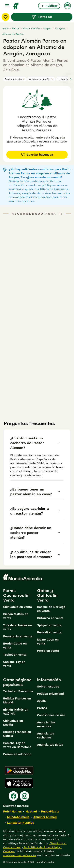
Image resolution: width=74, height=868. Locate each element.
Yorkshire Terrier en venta (17, 627)
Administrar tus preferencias (20, 855)
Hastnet (31, 811)
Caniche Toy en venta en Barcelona (17, 745)
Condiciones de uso (51, 715)
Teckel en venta (15, 655)
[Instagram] (24, 796)
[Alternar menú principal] (7, 6)
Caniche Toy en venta (14, 664)
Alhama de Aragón (41, 79)
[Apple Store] (19, 783)
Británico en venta (50, 618)
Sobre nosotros (48, 687)
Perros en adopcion (17, 754)
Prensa (42, 708)
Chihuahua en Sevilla (13, 723)
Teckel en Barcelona (18, 691)
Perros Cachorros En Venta (16, 595)
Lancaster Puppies (21, 823)
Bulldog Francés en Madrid (17, 700)
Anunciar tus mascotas (46, 724)
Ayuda (41, 701)
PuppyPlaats (50, 811)
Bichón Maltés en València (16, 712)
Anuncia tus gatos (50, 745)
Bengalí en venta (49, 632)
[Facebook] (13, 796)
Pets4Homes (12, 811)
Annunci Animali (45, 817)
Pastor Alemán (15, 79)
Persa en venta (48, 651)
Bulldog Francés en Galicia (17, 734)
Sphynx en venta (49, 625)
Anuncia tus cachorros (46, 735)
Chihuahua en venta (18, 607)
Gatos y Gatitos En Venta (47, 595)
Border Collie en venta (15, 646)
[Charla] (67, 6)
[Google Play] (19, 770)
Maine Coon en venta (48, 642)
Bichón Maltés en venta (16, 616)
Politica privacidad (50, 694)
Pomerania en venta (18, 636)
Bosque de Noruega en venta (51, 609)
